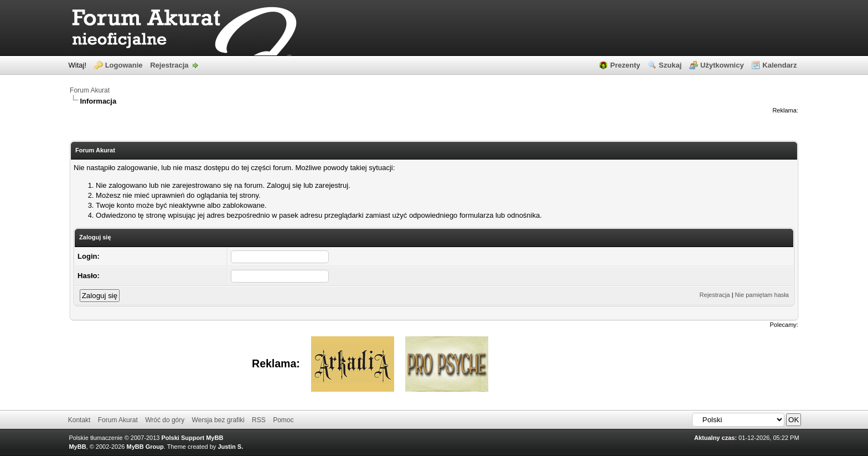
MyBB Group (145, 447)
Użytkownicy (722, 65)
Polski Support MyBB (193, 438)
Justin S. (230, 447)
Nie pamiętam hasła (762, 295)
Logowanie (124, 65)
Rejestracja (169, 65)
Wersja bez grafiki (218, 420)
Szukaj (670, 65)
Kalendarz (779, 65)
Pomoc (283, 420)
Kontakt (79, 420)
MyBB (77, 447)
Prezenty (625, 65)
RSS (259, 420)
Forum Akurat (90, 90)
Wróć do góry (165, 420)
